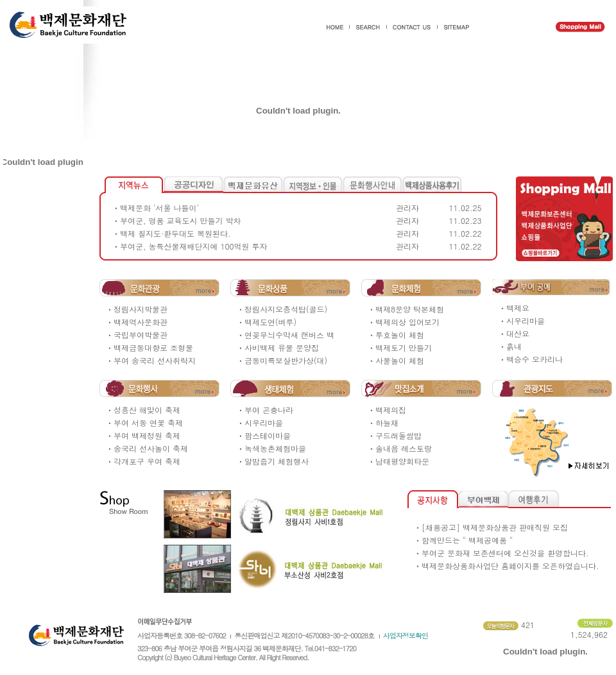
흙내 (514, 346)
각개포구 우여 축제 (147, 461)
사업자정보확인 (406, 636)
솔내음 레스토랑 (404, 448)
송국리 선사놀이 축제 (151, 448)
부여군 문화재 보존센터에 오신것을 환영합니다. (505, 553)
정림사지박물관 (141, 309)
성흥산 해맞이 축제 (147, 410)
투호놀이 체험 (400, 335)
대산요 (518, 333)
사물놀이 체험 (400, 360)
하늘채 (387, 423)
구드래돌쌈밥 (398, 435)
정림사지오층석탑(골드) (286, 309)
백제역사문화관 (141, 322)
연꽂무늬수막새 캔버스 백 (289, 335)
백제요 (518, 308)
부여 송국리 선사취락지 (155, 360)
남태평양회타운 (402, 461)
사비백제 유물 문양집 (282, 347)
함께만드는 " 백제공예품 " (467, 540)
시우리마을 (526, 320)
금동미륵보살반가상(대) (286, 360)
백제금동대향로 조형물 (153, 347)
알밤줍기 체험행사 (277, 461)
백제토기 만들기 (404, 347)
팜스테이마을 (268, 435)
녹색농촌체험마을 (275, 448)
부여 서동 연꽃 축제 (148, 423)
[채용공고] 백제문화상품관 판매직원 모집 (495, 527)
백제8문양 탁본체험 (410, 309)
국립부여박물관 (141, 335)
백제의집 (391, 410)
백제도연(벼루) (270, 322)
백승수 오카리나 (535, 359)
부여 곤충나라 (269, 410)
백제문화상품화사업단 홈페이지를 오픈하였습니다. (510, 566)
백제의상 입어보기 (407, 322)
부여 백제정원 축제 (147, 435)
